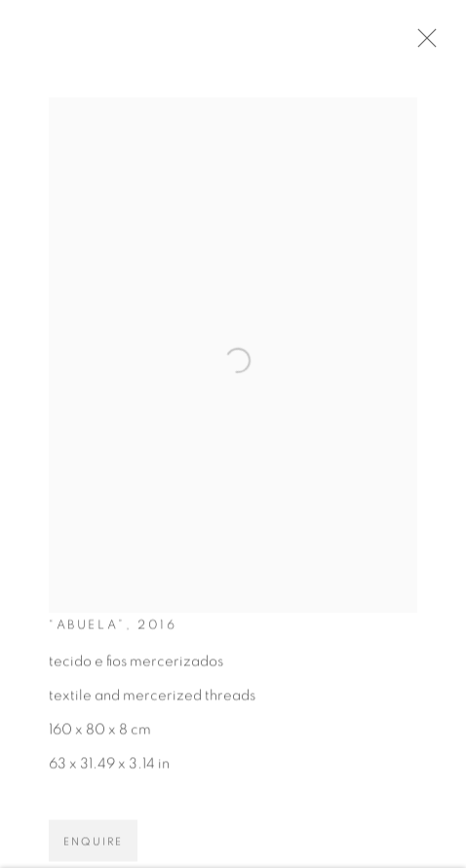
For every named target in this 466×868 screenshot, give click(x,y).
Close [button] (427, 44)
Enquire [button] (93, 846)
